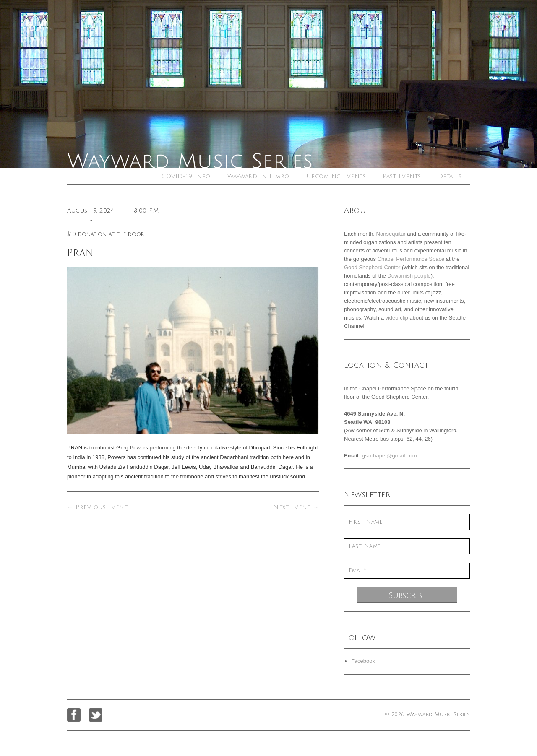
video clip (396, 318)
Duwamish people (409, 276)
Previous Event (97, 507)
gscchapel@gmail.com (390, 456)
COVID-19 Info (186, 176)
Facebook (363, 661)
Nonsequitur (391, 234)
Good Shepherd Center (372, 267)
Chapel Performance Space (411, 259)
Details (450, 176)
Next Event (296, 507)
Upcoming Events (336, 176)
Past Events (402, 176)
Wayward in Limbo (258, 176)
